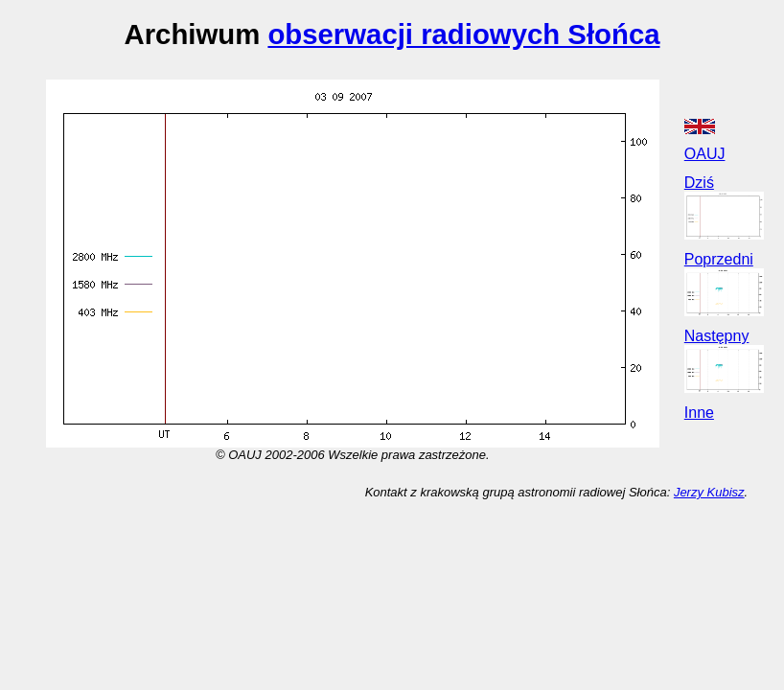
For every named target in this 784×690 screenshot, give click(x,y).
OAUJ (705, 154)
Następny (717, 336)
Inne (699, 413)
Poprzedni (719, 259)
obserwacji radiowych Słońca (463, 34)
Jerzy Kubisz (709, 492)
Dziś (699, 183)
